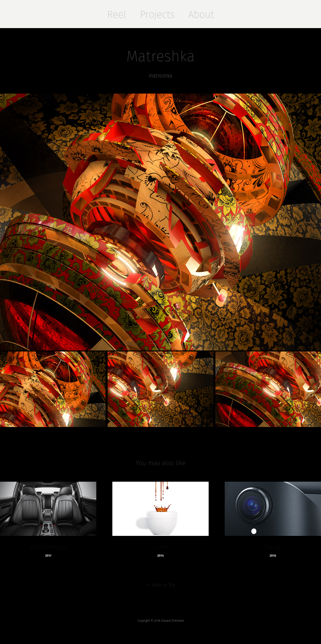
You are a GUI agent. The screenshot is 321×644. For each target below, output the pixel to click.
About (201, 14)
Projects (157, 14)
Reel (117, 14)
